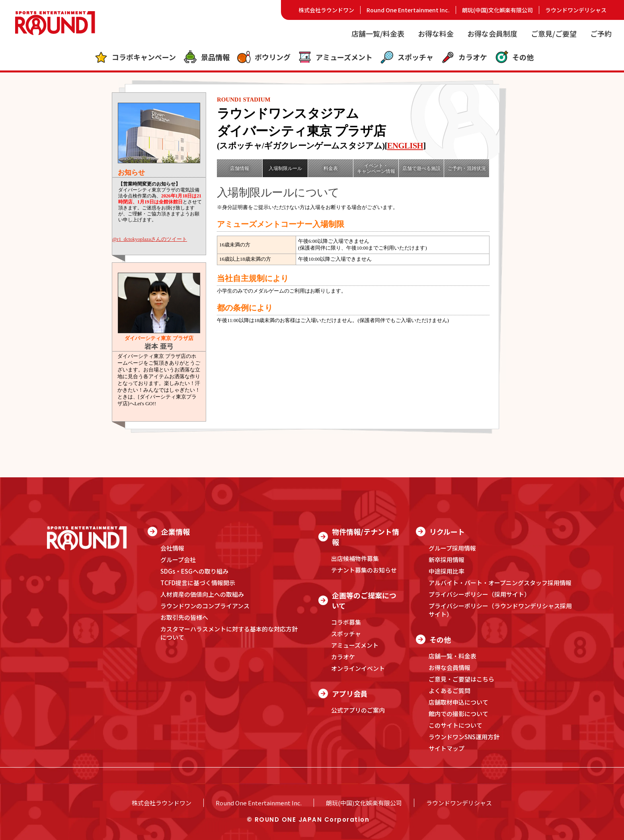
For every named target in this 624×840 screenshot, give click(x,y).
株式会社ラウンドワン (326, 10)
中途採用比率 (447, 571)
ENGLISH (405, 146)
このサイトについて (455, 725)
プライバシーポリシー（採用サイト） (479, 594)
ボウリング (264, 57)
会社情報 (172, 548)
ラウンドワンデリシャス (576, 10)
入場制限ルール (285, 168)
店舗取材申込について (458, 702)
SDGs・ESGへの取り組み (194, 571)
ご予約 (601, 33)
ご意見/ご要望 (554, 33)
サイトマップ (447, 748)
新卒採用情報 (447, 560)
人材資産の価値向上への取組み (202, 594)
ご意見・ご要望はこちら (461, 679)
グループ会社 (178, 560)
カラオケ (464, 57)
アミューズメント (335, 57)
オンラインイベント (358, 668)
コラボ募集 (346, 622)
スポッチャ (407, 57)
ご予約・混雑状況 (467, 168)
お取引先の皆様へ (184, 617)
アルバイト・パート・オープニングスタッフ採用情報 (500, 583)
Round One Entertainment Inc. (408, 10)
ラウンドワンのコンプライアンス (205, 606)
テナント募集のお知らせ (364, 570)
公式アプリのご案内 (358, 710)
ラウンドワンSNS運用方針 (464, 737)
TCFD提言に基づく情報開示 (198, 583)
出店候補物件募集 (355, 558)
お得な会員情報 (449, 667)
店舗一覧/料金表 (378, 33)
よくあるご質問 (449, 691)
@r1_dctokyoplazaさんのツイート (150, 239)
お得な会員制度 (492, 33)
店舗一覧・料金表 (452, 656)
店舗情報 (240, 168)
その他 (514, 57)
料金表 (331, 168)
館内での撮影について (458, 714)
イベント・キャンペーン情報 (376, 168)
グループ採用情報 (452, 548)
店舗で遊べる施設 (421, 168)
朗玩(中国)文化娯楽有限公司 (497, 10)
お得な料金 (436, 33)
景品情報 (206, 57)
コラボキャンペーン (135, 57)
